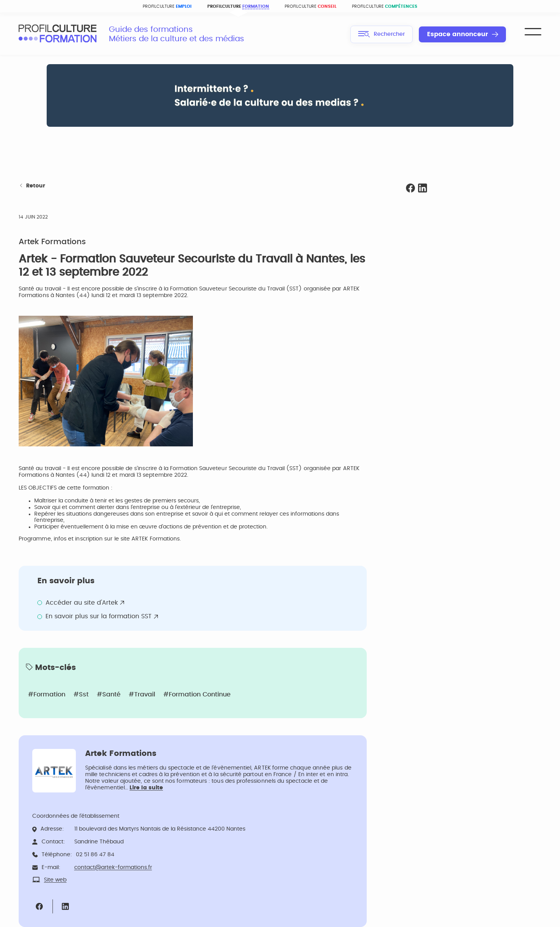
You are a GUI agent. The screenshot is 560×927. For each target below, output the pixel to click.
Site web (55, 880)
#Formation (47, 694)
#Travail (142, 694)
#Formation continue (197, 694)
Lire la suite (146, 788)
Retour (32, 186)
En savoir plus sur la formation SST (99, 616)
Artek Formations (52, 242)
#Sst (81, 694)
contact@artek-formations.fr (113, 868)
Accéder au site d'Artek (82, 603)
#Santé (109, 694)
